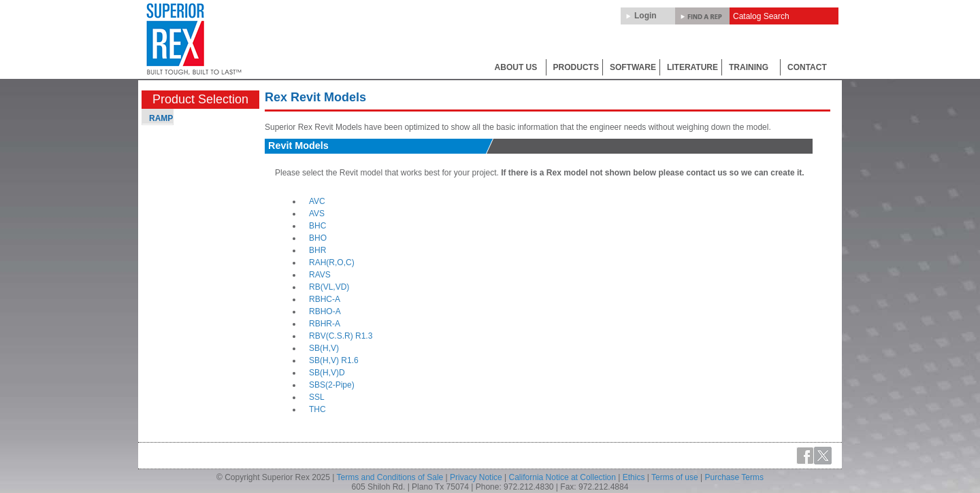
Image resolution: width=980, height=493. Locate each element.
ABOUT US (516, 67)
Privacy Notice (476, 477)
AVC (317, 201)
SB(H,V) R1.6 (334, 360)
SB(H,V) (324, 348)
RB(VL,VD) (329, 287)
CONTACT (807, 67)
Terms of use (675, 477)
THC (317, 409)
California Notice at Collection (562, 477)
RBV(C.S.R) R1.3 (341, 336)
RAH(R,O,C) (332, 262)
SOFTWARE (633, 67)
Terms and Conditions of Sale (390, 477)
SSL (317, 397)
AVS (317, 214)
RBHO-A (325, 311)
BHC (317, 226)
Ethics (634, 477)
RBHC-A (325, 299)
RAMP (161, 118)
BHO (318, 238)
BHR (317, 250)
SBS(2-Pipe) (332, 385)
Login (646, 16)
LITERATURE (692, 67)
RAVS (320, 275)
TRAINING (749, 67)
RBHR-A (325, 324)
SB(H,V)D (327, 373)
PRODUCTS (576, 67)
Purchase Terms (734, 477)
